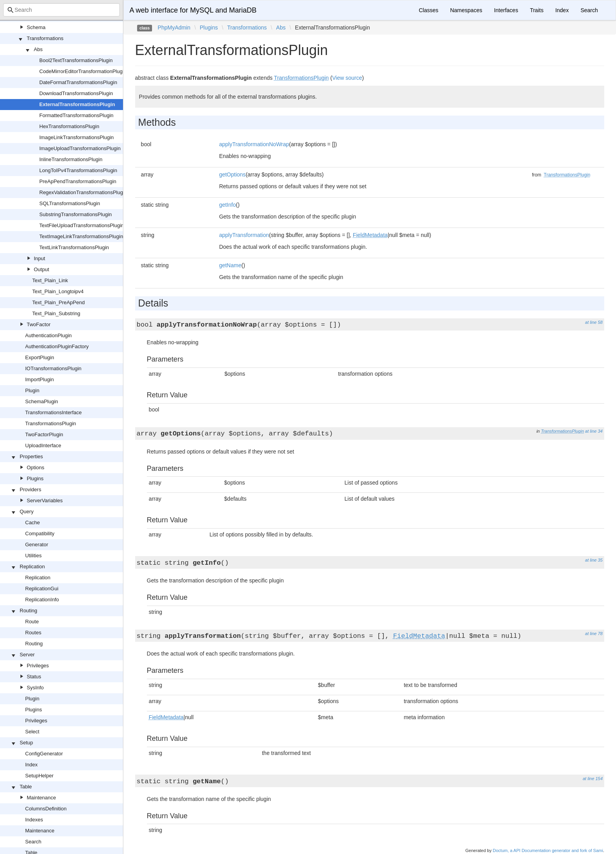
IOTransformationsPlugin (53, 368)
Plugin (32, 390)
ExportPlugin (40, 357)
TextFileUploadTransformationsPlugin (82, 225)
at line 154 (593, 779)
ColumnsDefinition (46, 809)
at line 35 (594, 560)
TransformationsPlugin (51, 423)
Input (39, 258)
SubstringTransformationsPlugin (76, 214)
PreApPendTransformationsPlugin (78, 181)
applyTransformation (244, 235)
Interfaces (506, 10)
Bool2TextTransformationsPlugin (76, 60)
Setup (26, 743)
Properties (31, 456)
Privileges (38, 666)
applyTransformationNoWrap (254, 144)
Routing (28, 611)
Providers (30, 489)
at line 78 (594, 634)
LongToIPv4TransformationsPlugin (78, 170)
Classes (429, 10)
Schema (36, 27)
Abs (38, 49)
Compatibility (40, 534)
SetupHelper (39, 776)
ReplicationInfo (42, 600)
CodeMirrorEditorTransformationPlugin (83, 71)
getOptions (233, 174)
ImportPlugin (39, 379)
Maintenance (41, 798)
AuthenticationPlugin (49, 335)
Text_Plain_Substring (56, 313)
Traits (537, 10)
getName (230, 265)
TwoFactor (39, 324)
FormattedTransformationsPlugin (76, 115)
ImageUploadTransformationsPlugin (80, 148)
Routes (33, 633)
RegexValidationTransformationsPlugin (83, 192)
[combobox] (61, 10)
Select (32, 732)
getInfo (228, 205)
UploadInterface (43, 445)
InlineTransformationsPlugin (71, 159)
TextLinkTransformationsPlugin (74, 247)
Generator (37, 545)
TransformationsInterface (53, 412)
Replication (32, 567)
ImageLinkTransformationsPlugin (77, 137)
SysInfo (35, 688)
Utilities (33, 556)
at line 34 (594, 431)
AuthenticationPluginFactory (57, 346)
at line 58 (594, 322)
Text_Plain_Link (50, 280)
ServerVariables (45, 500)
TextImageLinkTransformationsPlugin (81, 236)
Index (31, 765)
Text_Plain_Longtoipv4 (58, 291)
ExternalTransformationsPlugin (77, 104)
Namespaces (466, 10)
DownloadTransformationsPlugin (76, 93)
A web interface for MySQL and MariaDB (193, 10)
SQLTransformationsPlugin (70, 203)
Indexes (34, 820)
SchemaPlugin (42, 401)
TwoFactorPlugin (44, 434)
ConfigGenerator (44, 754)
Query (27, 511)
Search (33, 842)
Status (34, 677)
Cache (33, 523)
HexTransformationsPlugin (69, 126)
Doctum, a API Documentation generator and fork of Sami (548, 850)
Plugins (35, 478)
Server (27, 655)
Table (26, 787)
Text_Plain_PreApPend (59, 302)
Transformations (45, 38)
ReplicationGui (42, 589)
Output (41, 269)
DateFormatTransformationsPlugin (78, 82)
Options (36, 467)
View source (347, 78)
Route (32, 622)
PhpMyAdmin (174, 28)
